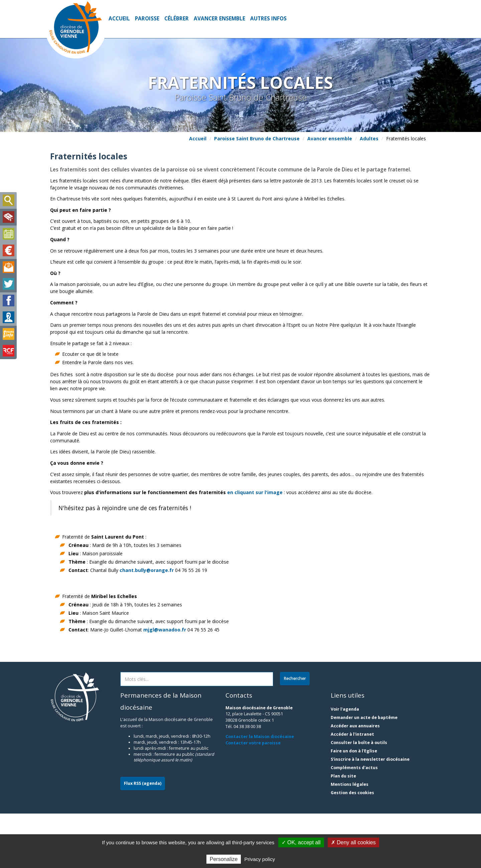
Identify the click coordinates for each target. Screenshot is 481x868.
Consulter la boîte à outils (359, 797)
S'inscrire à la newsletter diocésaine (370, 814)
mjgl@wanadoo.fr (165, 684)
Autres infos (268, 19)
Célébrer (177, 19)
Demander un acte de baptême (364, 772)
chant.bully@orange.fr (147, 625)
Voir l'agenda (345, 764)
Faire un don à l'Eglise (354, 805)
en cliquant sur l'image (255, 547)
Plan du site (343, 830)
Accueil (119, 19)
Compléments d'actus (354, 822)
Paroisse (147, 19)
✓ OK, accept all (301, 842)
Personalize (224, 859)
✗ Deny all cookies (353, 842)
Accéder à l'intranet (352, 789)
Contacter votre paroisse (253, 798)
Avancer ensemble (219, 19)
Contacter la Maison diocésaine (260, 791)
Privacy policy (260, 859)
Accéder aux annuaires (355, 780)
